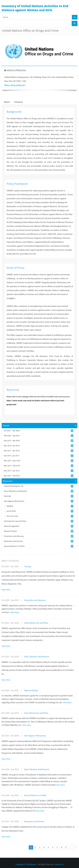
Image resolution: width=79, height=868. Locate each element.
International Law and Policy (36, 623)
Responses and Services (34, 821)
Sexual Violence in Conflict (35, 795)
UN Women (31, 864)
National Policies (31, 690)
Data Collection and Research (37, 657)
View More (6, 590)
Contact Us (59, 864)
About (7, 102)
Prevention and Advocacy (35, 600)
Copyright (20, 864)
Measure (19, 102)
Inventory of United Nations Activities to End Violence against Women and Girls (35, 8)
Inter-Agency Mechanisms (35, 736)
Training (28, 566)
